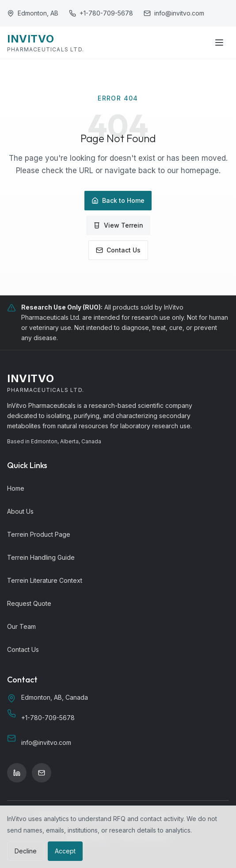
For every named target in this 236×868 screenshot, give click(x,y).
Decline (26, 851)
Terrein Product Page (39, 534)
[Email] (42, 773)
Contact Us (118, 250)
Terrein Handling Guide (41, 557)
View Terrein (118, 225)
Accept (65, 851)
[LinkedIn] (17, 773)
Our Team (21, 626)
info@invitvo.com (179, 13)
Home (16, 488)
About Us (20, 511)
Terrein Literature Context (45, 580)
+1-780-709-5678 (106, 13)
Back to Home (118, 200)
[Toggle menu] (219, 43)
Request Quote (29, 603)
